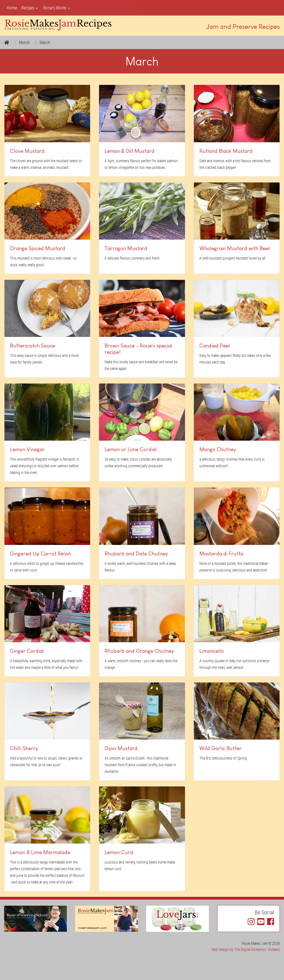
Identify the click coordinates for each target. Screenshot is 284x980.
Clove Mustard (27, 151)
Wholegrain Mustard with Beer (235, 248)
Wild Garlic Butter (220, 748)
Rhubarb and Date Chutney (136, 554)
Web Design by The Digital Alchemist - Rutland (246, 949)
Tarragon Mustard (126, 248)
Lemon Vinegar (27, 449)
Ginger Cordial (27, 651)
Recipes (30, 8)
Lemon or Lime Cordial (131, 449)
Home (12, 8)
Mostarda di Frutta (221, 554)
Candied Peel (215, 346)
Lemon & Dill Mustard (130, 151)
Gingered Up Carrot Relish (40, 554)
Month (24, 42)
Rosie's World (57, 8)
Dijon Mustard (121, 748)
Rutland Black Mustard (226, 151)
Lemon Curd (119, 852)
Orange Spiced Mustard (38, 248)
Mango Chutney (218, 449)
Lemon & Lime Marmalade (40, 852)
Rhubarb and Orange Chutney (139, 651)
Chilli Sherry (24, 748)
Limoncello (212, 651)
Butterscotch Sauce (32, 346)
